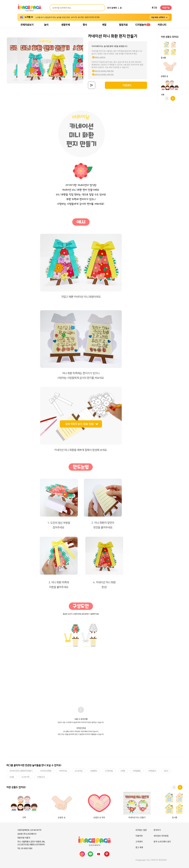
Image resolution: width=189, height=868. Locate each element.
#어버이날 (63, 770)
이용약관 (139, 835)
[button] (180, 787)
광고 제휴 (139, 847)
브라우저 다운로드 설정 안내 (101, 74)
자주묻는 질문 (141, 829)
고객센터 (139, 841)
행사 (85, 25)
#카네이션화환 (46, 770)
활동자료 (123, 25)
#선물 (12, 776)
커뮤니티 (162, 25)
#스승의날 (79, 770)
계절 (104, 25)
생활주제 (66, 25)
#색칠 (123, 770)
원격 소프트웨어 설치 (162, 841)
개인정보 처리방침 (161, 835)
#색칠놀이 (152, 770)
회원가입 (166, 8)
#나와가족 (26, 776)
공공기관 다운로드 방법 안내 (101, 71)
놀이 (46, 25)
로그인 (154, 8)
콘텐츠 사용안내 (97, 57)
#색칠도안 (41, 776)
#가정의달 (109, 770)
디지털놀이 (143, 25)
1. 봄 (120, 8)
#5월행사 (94, 770)
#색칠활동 (137, 770)
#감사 (166, 770)
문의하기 (157, 829)
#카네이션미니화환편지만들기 (21, 770)
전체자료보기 (27, 25)
